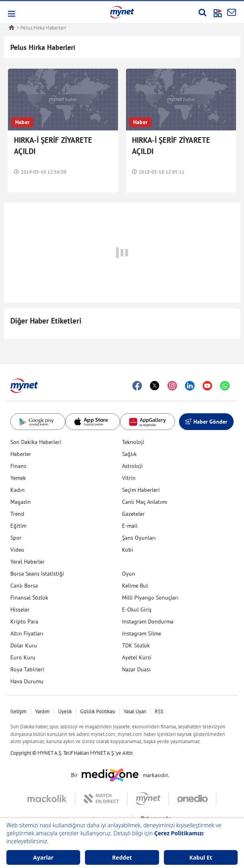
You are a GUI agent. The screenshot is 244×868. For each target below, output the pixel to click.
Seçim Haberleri (141, 490)
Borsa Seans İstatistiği (37, 574)
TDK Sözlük (136, 645)
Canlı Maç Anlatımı (145, 502)
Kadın (18, 490)
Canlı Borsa (24, 586)
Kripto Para (24, 621)
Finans (18, 466)
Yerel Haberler (28, 562)
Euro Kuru (23, 657)
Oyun (129, 574)
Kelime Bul (135, 586)
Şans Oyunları (139, 538)
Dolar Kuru (24, 645)
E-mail (130, 526)
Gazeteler (133, 514)
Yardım (42, 711)
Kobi (128, 550)
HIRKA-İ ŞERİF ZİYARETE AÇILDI (53, 146)
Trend (17, 514)
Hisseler (20, 610)
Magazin (21, 502)
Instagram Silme (142, 633)
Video (17, 550)
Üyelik (65, 711)
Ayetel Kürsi (137, 657)
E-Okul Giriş (137, 610)
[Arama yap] (202, 12)
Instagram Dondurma (148, 621)
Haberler (21, 454)
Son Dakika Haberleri (36, 442)
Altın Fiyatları (27, 633)
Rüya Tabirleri (27, 669)
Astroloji (132, 466)
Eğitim (18, 526)
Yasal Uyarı (135, 711)
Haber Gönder (206, 422)
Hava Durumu (27, 681)
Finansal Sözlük (29, 598)
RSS (159, 711)
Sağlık (129, 454)
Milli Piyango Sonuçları (150, 598)
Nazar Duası (136, 669)
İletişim (19, 711)
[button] (11, 14)
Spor (16, 538)
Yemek (18, 478)
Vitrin (129, 478)
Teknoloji (133, 442)
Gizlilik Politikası (98, 711)
